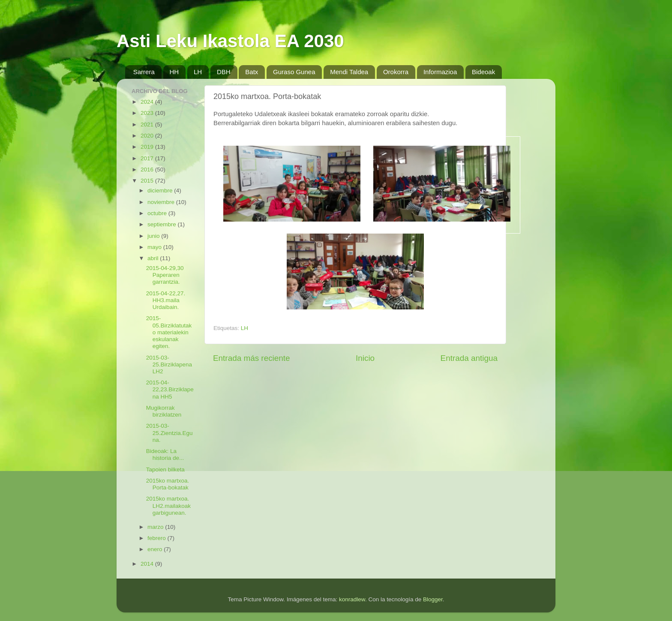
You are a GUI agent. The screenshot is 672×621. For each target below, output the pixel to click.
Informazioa (440, 72)
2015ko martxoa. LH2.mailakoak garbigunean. (168, 505)
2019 (148, 147)
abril (154, 258)
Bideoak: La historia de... (165, 454)
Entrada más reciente (252, 358)
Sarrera (144, 72)
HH (174, 72)
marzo (156, 527)
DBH (224, 72)
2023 (148, 113)
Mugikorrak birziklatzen (164, 411)
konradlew (352, 599)
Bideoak (483, 72)
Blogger (433, 599)
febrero (157, 538)
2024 (148, 102)
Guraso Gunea (294, 72)
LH (198, 72)
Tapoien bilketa (165, 469)
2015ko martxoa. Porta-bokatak (168, 484)
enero (156, 549)
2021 (148, 124)
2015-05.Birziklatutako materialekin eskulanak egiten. (169, 332)
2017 (148, 158)
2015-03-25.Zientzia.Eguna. (169, 433)
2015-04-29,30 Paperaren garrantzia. (165, 275)
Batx (252, 72)
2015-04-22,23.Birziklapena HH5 (170, 389)
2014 (148, 564)
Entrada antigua (469, 358)
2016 (148, 169)
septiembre (163, 224)
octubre (158, 213)
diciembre (161, 190)
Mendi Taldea (349, 72)
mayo (155, 247)
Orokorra (396, 72)
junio (154, 236)
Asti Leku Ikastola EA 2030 (230, 41)
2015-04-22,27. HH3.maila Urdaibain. (166, 300)
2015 (148, 181)
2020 (148, 136)
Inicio (365, 358)
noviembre (162, 202)
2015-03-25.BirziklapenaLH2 (169, 364)
